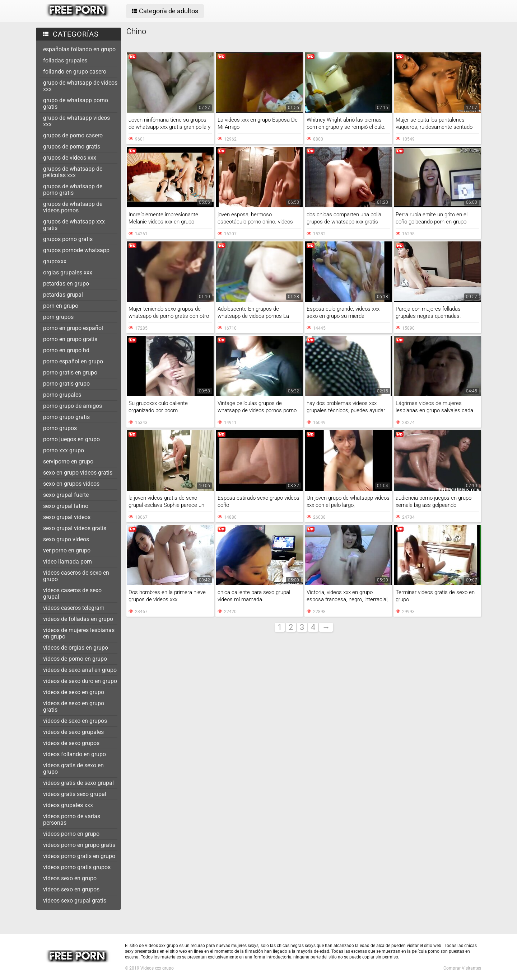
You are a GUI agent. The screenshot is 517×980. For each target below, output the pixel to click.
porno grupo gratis (66, 417)
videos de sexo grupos (71, 743)
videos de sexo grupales (73, 732)
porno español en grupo (73, 361)
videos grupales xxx (68, 805)
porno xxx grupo (64, 450)
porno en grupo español (73, 328)
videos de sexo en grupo (74, 692)
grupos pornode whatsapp (76, 250)
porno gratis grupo (66, 384)
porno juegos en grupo (71, 439)
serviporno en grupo (68, 461)
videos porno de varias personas (72, 819)
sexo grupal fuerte (66, 495)
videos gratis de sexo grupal (78, 783)
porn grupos (58, 317)
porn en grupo (61, 306)
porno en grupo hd (66, 350)
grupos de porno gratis (72, 147)
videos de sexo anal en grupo (80, 670)
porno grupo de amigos (73, 406)
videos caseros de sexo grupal (72, 593)
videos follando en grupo (74, 754)
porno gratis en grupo (70, 373)
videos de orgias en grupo (76, 648)
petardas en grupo (66, 284)
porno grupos (60, 428)
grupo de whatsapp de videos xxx (80, 86)
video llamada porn (67, 562)
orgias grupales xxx (68, 272)
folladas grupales (65, 60)
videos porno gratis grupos (77, 867)
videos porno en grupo (71, 834)
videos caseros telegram (74, 608)
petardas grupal (63, 295)
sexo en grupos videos (71, 484)
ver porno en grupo (67, 550)
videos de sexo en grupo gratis (74, 706)
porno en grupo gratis (70, 339)
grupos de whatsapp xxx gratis (74, 225)
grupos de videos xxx (70, 158)
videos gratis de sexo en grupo (73, 769)
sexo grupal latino (66, 506)
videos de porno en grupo (75, 659)
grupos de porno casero (73, 135)
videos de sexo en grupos (75, 721)
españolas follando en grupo (79, 49)
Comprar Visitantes (462, 968)
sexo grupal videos (67, 517)
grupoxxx (55, 261)
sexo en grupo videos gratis (78, 473)
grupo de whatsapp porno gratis (76, 103)
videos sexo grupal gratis (75, 901)
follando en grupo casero (75, 72)
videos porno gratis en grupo (79, 856)
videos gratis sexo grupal (75, 794)
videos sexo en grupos (71, 889)
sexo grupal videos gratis (75, 528)
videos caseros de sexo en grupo (76, 576)
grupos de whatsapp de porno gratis (73, 190)
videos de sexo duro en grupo (80, 681)
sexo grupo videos (66, 539)
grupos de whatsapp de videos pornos (73, 207)
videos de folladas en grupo (78, 619)
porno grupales (62, 395)
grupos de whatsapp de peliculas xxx (73, 172)
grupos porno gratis (68, 239)
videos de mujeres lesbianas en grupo (79, 633)
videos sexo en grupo (70, 878)
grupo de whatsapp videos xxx (76, 121)
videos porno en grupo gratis (79, 845)
